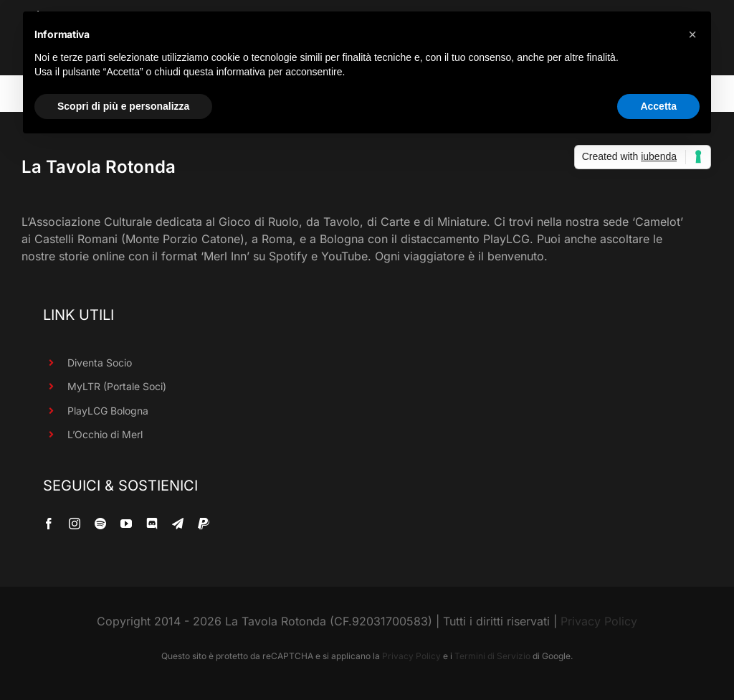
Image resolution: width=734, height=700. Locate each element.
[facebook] (49, 524)
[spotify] (100, 524)
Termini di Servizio (492, 656)
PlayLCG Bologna (108, 411)
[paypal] (204, 524)
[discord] (152, 524)
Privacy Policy (599, 621)
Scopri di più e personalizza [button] (123, 106)
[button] (692, 34)
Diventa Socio (100, 363)
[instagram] (75, 524)
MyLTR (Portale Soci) (117, 386)
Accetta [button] (658, 106)
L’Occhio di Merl (105, 434)
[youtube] (126, 524)
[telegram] (178, 524)
